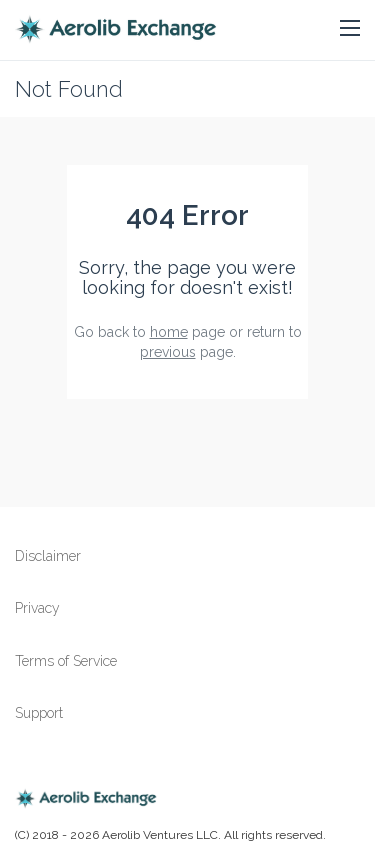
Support (39, 713)
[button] (350, 29)
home (169, 332)
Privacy (37, 608)
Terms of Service (66, 661)
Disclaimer (48, 556)
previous (168, 352)
